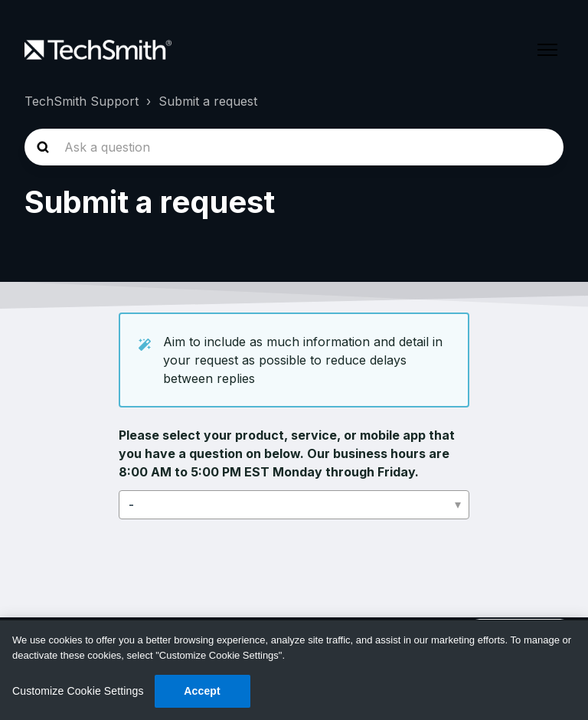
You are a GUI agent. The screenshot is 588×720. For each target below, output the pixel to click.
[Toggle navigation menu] (547, 50)
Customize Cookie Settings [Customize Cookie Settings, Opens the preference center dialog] (78, 691)
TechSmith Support (82, 101)
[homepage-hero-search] (294, 147)
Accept (202, 691)
